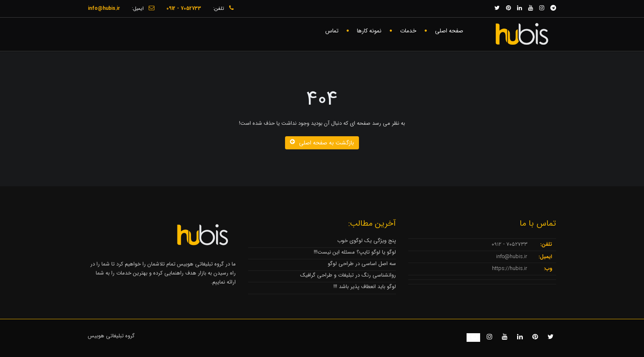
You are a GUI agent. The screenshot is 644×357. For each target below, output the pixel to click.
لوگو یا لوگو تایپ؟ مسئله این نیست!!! (355, 252)
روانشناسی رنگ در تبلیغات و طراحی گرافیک (348, 275)
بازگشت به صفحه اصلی (322, 143)
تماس (332, 31)
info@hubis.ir (512, 257)
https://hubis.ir (510, 269)
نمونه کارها (369, 31)
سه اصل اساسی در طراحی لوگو (362, 264)
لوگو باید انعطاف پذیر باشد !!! (365, 287)
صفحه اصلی (449, 31)
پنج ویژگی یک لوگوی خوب (367, 241)
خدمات (408, 31)
